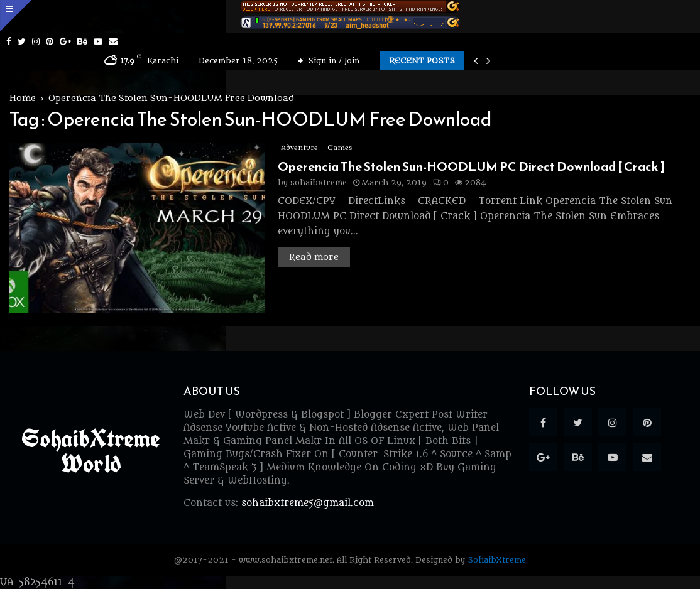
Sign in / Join (329, 61)
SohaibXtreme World (91, 451)
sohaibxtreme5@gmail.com (308, 503)
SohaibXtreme (497, 560)
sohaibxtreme (319, 182)
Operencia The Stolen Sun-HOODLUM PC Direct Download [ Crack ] (472, 166)
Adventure (299, 148)
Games (340, 148)
